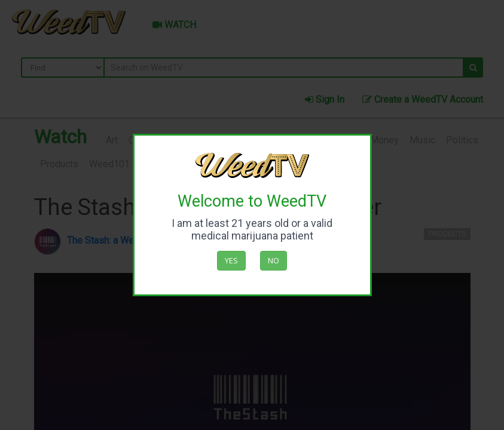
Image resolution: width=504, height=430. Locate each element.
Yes (231, 260)
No (274, 260)
